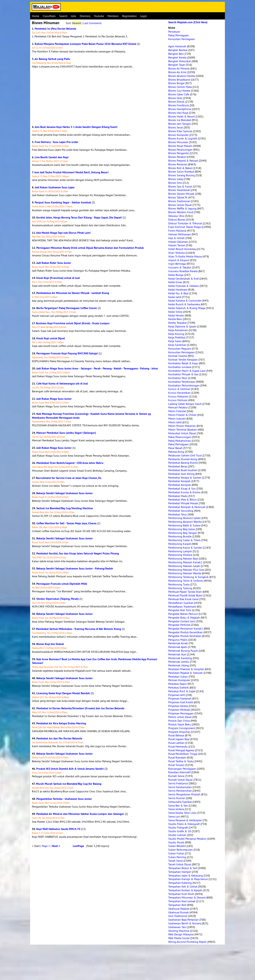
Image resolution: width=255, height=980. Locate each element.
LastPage (78, 846)
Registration (129, 16)
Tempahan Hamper (180, 872)
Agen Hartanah (177, 46)
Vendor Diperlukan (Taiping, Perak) (57, 599)
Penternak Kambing (180, 658)
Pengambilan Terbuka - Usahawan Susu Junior (64, 799)
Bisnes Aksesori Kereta (182, 76)
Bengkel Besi (176, 54)
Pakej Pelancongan (180, 437)
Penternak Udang (179, 665)
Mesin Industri (177, 419)
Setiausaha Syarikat (180, 802)
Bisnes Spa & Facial (180, 186)
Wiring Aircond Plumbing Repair (187, 942)
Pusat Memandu (178, 746)
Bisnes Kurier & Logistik (183, 138)
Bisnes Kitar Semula (180, 131)
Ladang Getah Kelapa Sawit (185, 404)
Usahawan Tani (177, 927)
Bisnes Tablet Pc (178, 197)
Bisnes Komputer (178, 135)
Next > (56, 846)
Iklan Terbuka (176, 253)
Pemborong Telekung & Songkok (188, 577)
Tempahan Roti (177, 905)
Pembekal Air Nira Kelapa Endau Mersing (61, 723)
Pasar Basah (175, 448)
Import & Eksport (179, 260)
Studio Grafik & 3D (180, 831)
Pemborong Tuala (179, 584)
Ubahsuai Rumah (179, 912)
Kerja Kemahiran (178, 330)
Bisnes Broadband (179, 80)
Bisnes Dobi (175, 98)
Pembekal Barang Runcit (183, 463)
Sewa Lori (174, 816)
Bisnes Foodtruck (179, 105)
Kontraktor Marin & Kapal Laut (187, 371)
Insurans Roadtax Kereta (183, 271)
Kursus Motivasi (178, 400)
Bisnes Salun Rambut (181, 172)
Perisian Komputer (179, 680)
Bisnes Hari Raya (178, 113)
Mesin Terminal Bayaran (183, 429)
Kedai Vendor (176, 315)
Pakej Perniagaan (178, 35)
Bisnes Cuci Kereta (179, 91)
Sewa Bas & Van (178, 805)
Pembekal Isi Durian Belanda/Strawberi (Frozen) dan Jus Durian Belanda (80, 708)
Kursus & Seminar (179, 389)
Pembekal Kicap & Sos (182, 488)
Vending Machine (179, 931)
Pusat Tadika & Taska (181, 761)
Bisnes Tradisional (179, 201)
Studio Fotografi (178, 827)
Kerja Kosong (176, 334)
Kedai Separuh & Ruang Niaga (187, 308)
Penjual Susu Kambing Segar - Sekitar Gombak (63, 202)
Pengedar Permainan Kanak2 (186, 628)
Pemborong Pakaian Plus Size (186, 570)
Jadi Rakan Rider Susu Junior (54, 263)
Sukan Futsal (176, 853)
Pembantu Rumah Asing (183, 459)
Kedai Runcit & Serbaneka (184, 304)
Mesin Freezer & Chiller (182, 415)
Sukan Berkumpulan (181, 850)
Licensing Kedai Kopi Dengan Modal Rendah (63, 693)
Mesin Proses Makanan (182, 426)
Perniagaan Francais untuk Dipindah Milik (62, 584)
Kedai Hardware (178, 290)
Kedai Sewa (175, 312)
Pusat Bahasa (176, 735)
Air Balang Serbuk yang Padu (52, 59)
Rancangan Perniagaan (182, 769)
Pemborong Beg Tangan (183, 533)
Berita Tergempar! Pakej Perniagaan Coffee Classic (67, 308)
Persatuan (174, 32)
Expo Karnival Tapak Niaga (185, 227)
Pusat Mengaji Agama (181, 750)
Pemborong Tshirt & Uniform (186, 581)
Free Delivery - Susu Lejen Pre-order (56, 142)
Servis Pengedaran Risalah (184, 794)
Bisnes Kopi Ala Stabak (50, 644)
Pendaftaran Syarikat (181, 603)
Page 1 (46, 846)
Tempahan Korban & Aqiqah (185, 890)
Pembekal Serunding (181, 511)
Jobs (73, 16)
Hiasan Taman (177, 245)
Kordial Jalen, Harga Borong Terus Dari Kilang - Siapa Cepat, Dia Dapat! (79, 217)
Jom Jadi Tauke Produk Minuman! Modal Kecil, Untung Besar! (71, 172)
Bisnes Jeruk (176, 127)
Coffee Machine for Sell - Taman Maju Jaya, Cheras (66, 523)
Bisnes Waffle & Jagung (182, 208)
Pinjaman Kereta (178, 706)
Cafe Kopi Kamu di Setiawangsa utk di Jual (62, 384)
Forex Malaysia (177, 231)
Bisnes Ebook (176, 102)
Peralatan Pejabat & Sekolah (185, 673)
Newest (77, 23)
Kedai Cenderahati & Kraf (183, 279)
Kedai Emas (175, 282)
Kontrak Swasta (178, 356)
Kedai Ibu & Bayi (178, 293)
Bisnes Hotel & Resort (182, 116)
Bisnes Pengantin (179, 153)
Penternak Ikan (177, 654)
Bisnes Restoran (178, 164)
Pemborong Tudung (180, 588)
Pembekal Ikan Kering (181, 474)
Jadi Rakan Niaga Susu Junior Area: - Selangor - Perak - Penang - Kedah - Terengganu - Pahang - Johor (97, 368)
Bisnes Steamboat (179, 190)
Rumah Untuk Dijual (180, 780)
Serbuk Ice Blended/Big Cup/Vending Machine (65, 508)
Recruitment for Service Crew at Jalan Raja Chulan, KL (69, 478)
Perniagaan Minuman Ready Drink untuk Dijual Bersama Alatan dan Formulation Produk (90, 248)
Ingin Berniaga (177, 264)
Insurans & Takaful (180, 267)
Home (36, 16)
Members (113, 16)
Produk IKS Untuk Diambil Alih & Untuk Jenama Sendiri (70, 769)
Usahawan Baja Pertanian (183, 920)
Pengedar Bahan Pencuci (183, 614)
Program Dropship (179, 732)
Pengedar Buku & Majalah (184, 617)
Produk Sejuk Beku (180, 724)
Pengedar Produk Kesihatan (185, 636)
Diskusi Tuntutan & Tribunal (185, 223)
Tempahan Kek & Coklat (183, 886)
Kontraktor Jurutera (180, 367)
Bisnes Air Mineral (179, 68)
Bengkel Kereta (177, 57)
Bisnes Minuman (178, 142)
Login (144, 16)
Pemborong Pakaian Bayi (183, 558)
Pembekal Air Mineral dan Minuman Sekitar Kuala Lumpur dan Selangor (80, 814)
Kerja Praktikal (177, 337)
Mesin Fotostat (177, 411)
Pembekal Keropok (180, 485)
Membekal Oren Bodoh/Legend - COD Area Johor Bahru (70, 463)
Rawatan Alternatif (179, 772)
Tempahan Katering (180, 883)
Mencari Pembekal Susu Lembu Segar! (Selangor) (66, 433)
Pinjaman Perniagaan (181, 713)
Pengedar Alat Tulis (180, 610)
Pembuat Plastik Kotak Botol (185, 595)
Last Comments (92, 23)
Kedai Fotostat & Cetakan (184, 286)
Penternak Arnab (178, 643)
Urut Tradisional (178, 916)
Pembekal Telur (178, 514)
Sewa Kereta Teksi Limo (182, 813)
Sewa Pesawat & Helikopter (185, 820)
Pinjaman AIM (177, 695)
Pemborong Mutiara (180, 555)
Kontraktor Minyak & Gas (183, 374)
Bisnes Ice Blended (180, 120)
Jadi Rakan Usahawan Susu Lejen (55, 187)
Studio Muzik (176, 842)
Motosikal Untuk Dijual (182, 433)
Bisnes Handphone (180, 109)
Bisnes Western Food (181, 212)
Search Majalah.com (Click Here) (188, 22)
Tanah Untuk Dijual (180, 864)
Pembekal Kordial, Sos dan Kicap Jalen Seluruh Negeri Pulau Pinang (78, 553)
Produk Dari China (179, 721)
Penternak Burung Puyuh (183, 651)
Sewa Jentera (176, 809)
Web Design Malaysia (181, 934)
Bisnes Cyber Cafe (179, 94)
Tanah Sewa (175, 861)
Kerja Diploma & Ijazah (182, 326)
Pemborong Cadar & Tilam (184, 540)
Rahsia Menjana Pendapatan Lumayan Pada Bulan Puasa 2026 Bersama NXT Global (86, 44)
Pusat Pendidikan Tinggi (183, 754)
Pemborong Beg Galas (182, 529)
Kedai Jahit (175, 297)
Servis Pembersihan (180, 791)
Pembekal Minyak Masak (183, 503)
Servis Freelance (178, 783)
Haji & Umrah (176, 238)
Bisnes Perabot (177, 157)
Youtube (99, 16)
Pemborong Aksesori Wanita (185, 522)
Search (63, 16)
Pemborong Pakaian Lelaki (184, 566)
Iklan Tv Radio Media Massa (185, 256)
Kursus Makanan (178, 396)
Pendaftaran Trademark (182, 606)
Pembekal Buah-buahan (183, 470)
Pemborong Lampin (180, 551)
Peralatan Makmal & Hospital (186, 669)
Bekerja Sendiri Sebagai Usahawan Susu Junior (65, 493)
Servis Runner (177, 798)
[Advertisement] (98, 97)
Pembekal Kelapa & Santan (185, 478)
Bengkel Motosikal (180, 61)
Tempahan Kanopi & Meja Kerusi (188, 879)
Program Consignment (182, 728)
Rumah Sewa (176, 776)
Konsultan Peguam (180, 349)
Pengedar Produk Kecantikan (185, 632)
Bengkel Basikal (178, 50)
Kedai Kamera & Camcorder (185, 301)
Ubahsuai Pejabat (179, 909)
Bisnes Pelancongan (180, 150)
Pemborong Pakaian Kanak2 (185, 562)
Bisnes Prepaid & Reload (183, 161)
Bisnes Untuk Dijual (180, 205)
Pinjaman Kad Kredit (181, 702)
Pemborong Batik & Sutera (184, 525)
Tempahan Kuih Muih (181, 894)
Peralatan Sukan (178, 676)
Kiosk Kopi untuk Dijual (51, 338)
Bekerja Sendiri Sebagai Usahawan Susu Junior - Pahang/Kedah (75, 568)
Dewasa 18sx (176, 216)
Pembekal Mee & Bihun (182, 499)
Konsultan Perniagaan (182, 39)
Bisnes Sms (175, 183)
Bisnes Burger (176, 83)
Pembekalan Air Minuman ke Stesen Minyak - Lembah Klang (73, 293)
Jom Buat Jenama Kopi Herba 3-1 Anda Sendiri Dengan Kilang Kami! (76, 127)
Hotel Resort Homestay (182, 249)
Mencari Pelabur (178, 407)
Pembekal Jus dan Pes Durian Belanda (59, 738)
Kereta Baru (175, 319)
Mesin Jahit (175, 422)
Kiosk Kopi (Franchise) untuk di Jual (58, 278)
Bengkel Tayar (177, 65)
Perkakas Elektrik (178, 687)
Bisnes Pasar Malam (180, 146)
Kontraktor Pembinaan (182, 382)
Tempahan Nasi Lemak (182, 901)
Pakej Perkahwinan (180, 441)
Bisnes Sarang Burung (182, 175)
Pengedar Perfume (179, 625)
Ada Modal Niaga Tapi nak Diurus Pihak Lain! (63, 233)
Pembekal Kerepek (179, 481)
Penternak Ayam (178, 647)
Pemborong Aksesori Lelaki (184, 518)
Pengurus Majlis (178, 640)
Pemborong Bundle (180, 536)
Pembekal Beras (178, 466)
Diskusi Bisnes (177, 220)
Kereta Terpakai (177, 323)
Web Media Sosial (179, 938)
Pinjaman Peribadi (179, 710)
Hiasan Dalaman (178, 242)
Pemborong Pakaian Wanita (185, 573)
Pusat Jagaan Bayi (179, 739)
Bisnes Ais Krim (177, 72)
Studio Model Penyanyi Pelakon (187, 839)
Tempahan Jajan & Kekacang (186, 875)
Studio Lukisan (177, 835)
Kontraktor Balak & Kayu (183, 363)
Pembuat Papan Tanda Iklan (185, 592)
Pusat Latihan (176, 743)
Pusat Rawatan (177, 757)
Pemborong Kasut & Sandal (185, 547)
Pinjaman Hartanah (180, 698)
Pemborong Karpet (180, 544)
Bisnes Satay (176, 179)
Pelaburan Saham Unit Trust (185, 455)
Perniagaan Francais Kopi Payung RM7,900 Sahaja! (67, 353)
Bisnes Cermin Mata (180, 87)
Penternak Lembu (179, 662)
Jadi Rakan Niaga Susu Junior (54, 399)
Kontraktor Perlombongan (184, 385)
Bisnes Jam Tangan (180, 124)
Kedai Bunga (176, 275)
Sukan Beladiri (177, 846)
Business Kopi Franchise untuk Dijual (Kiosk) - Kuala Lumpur (73, 323)
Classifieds (49, 16)
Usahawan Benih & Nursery (185, 923)
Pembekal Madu (178, 496)
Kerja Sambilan (177, 345)
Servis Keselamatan (180, 787)
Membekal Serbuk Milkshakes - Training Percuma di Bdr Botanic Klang (79, 629)
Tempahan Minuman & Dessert (187, 897)
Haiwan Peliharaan (180, 234)
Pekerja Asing (176, 452)
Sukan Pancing (177, 857)
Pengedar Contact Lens (182, 621)
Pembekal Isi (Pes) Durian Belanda (55, 29)
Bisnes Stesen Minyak (181, 194)
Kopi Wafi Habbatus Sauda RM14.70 (58, 829)
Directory (85, 16)
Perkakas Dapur (178, 684)
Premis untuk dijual (180, 717)
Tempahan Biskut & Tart (183, 868)
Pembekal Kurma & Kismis (184, 492)
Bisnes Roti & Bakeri (180, 168)
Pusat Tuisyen (176, 765)
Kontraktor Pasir (178, 378)
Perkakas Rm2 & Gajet (182, 691)
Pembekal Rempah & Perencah (187, 507)
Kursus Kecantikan (179, 393)
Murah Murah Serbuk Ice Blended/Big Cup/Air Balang (69, 784)
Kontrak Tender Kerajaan (183, 360)
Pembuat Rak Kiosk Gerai (183, 599)
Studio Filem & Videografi (184, 824)
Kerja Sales (175, 341)
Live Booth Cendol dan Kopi (52, 157)
